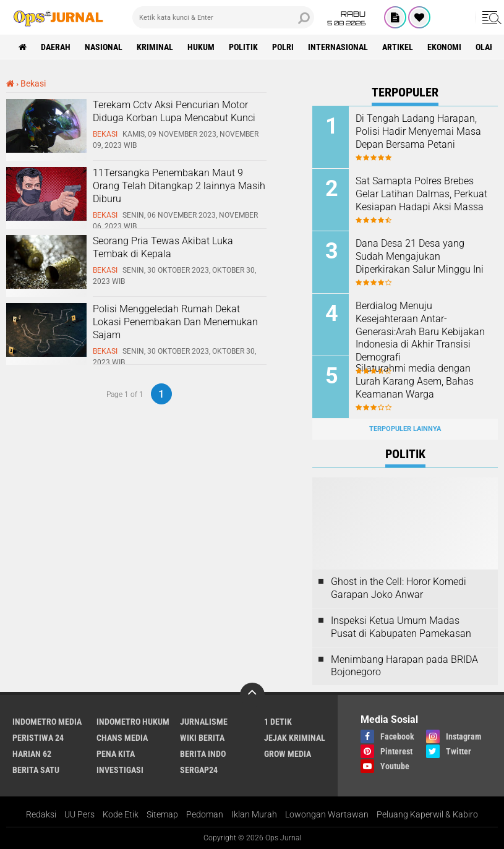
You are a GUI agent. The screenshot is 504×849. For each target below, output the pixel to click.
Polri (283, 47)
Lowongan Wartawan (327, 814)
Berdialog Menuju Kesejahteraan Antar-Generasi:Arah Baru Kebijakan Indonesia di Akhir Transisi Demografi (420, 331)
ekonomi (444, 47)
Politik (243, 47)
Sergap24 (199, 770)
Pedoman (205, 814)
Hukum (201, 47)
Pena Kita (116, 754)
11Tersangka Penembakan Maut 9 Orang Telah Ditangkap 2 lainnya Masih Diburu (179, 186)
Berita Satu (36, 770)
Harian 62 (32, 754)
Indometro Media (47, 722)
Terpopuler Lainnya (405, 429)
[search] (224, 17)
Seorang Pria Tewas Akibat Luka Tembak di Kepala (163, 247)
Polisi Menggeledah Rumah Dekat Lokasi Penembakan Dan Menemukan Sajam (175, 322)
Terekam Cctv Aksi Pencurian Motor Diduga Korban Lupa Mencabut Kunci (174, 111)
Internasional (338, 47)
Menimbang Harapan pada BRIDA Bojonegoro (404, 666)
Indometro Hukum (133, 722)
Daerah (56, 47)
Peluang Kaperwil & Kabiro (427, 814)
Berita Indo (203, 754)
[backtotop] (252, 695)
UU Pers (79, 814)
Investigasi (120, 770)
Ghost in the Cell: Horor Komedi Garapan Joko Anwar (399, 588)
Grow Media (288, 754)
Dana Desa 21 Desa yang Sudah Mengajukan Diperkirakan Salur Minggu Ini (420, 256)
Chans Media (122, 738)
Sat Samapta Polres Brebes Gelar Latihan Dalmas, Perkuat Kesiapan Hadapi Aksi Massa (421, 194)
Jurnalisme (204, 722)
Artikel (398, 47)
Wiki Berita (202, 738)
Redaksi (41, 814)
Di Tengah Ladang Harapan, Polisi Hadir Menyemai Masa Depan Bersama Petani (418, 131)
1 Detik (278, 722)
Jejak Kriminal (295, 738)
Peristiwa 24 (38, 738)
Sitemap (162, 814)
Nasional (104, 47)
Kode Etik (121, 814)
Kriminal (155, 47)
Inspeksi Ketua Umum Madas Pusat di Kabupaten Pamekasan (401, 627)
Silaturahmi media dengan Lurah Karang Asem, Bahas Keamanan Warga (415, 381)
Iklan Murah (254, 814)
